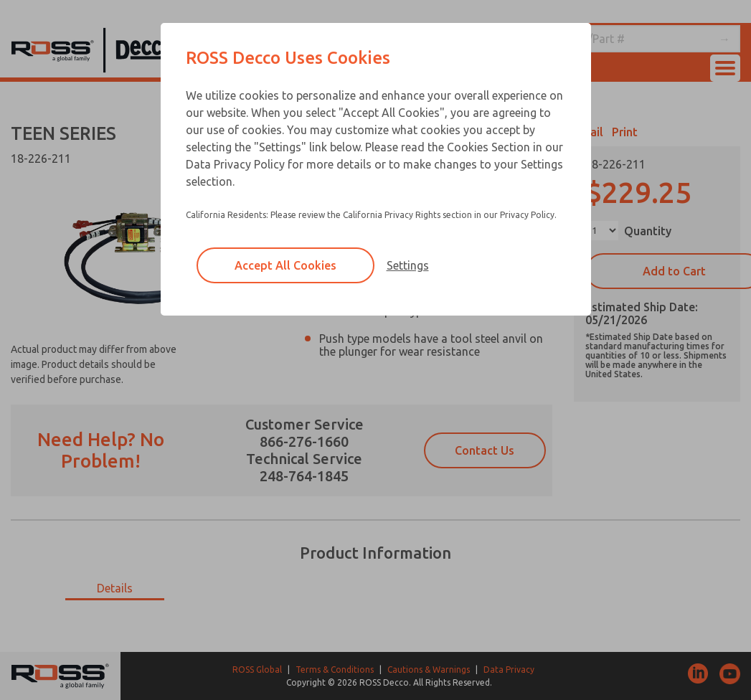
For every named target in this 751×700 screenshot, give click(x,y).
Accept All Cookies (285, 265)
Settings (408, 265)
